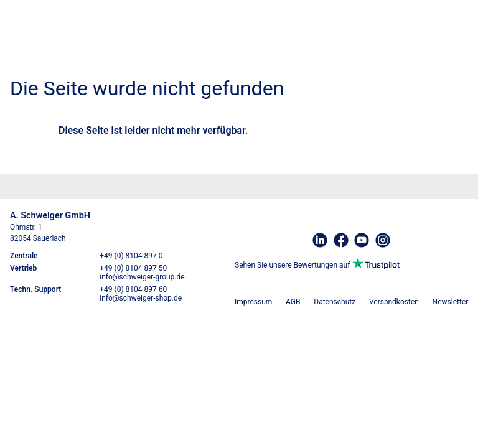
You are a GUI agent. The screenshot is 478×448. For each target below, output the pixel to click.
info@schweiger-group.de (142, 277)
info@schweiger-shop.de (141, 298)
